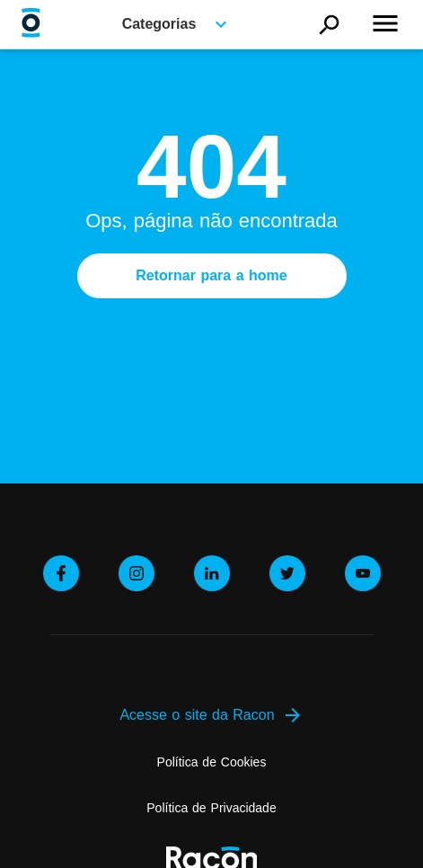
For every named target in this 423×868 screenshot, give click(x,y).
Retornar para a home (211, 275)
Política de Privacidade (211, 808)
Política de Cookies (212, 762)
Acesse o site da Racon (211, 715)
